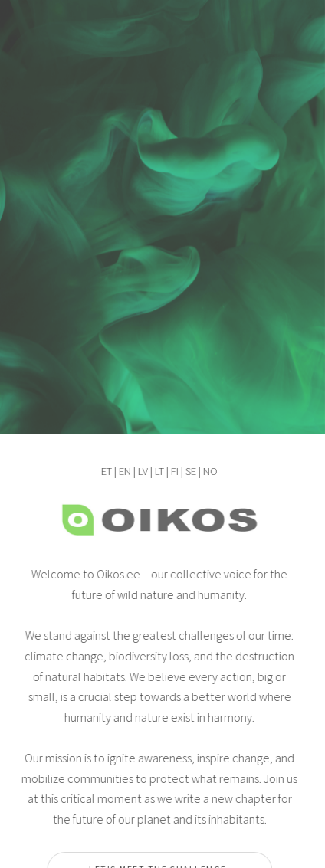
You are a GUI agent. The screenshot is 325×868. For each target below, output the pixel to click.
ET (105, 471)
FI (173, 471)
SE (189, 471)
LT (158, 471)
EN (123, 471)
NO (209, 471)
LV (141, 471)
